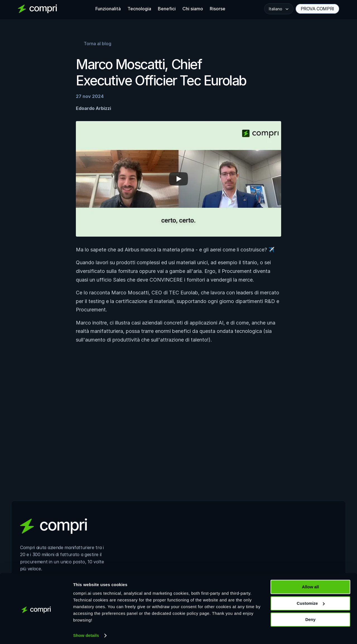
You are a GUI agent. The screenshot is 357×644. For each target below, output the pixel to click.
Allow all (311, 584)
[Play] (178, 179)
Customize (311, 601)
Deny (311, 617)
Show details (86, 633)
